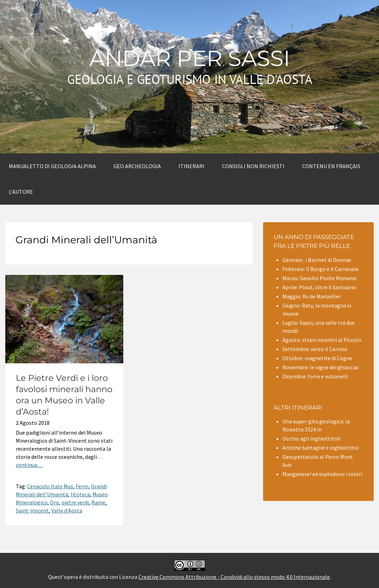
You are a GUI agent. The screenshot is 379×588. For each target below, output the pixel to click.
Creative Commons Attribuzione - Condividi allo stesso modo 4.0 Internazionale (234, 577)
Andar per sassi (190, 58)
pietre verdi (75, 502)
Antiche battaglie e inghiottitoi (321, 448)
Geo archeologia (137, 166)
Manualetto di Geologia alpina (52, 166)
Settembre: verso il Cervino (315, 349)
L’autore (21, 192)
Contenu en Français (331, 166)
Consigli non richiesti (253, 166)
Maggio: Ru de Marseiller (312, 296)
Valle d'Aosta (67, 510)
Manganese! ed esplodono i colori (322, 474)
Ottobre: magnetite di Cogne (317, 358)
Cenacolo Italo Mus (50, 486)
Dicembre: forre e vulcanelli (315, 376)
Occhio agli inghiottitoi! (311, 438)
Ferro (82, 486)
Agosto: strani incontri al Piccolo (322, 340)
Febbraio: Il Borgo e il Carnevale (321, 269)
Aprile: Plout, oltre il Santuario (319, 287)
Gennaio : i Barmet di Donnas (317, 260)
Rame (98, 502)
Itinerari (191, 166)
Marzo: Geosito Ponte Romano (319, 278)
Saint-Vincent (32, 510)
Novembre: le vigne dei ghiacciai (321, 367)
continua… (29, 465)
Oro (54, 502)
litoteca (80, 494)
